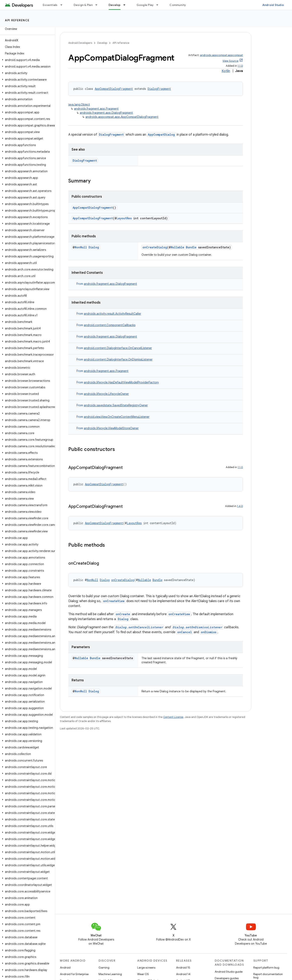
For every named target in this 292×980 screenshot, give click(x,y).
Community (178, 5)
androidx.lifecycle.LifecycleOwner (106, 394)
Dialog (94, 247)
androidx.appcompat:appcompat (221, 55)
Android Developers (80, 43)
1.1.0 (240, 66)
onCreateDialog (155, 247)
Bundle (191, 247)
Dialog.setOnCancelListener (139, 627)
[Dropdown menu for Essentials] (63, 5)
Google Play (145, 5)
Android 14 (183, 974)
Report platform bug (266, 968)
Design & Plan (83, 5)
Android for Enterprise (74, 974)
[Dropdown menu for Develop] (126, 5)
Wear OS (143, 974)
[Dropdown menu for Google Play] (159, 5)
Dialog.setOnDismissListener (197, 627)
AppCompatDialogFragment (114, 89)
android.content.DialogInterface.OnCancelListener (118, 348)
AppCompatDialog (161, 135)
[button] (27, 60)
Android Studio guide (229, 972)
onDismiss (209, 632)
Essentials (50, 5)
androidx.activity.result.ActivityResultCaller (112, 314)
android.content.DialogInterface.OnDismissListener (118, 359)
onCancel (185, 632)
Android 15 (183, 968)
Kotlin (226, 71)
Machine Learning (110, 974)
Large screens (146, 968)
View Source (230, 61)
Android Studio (273, 5)
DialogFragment (159, 89)
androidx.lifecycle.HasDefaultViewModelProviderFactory (121, 382)
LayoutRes (124, 218)
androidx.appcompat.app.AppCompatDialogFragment (122, 117)
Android (65, 968)
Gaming (104, 968)
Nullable (177, 247)
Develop (102, 43)
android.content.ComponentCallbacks (110, 325)
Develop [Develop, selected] (115, 5)
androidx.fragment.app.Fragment (96, 109)
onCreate (123, 614)
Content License (173, 717)
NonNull (81, 247)
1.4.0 (240, 506)
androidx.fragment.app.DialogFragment (106, 113)
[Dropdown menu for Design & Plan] (98, 5)
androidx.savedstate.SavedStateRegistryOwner (116, 405)
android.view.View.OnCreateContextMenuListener (117, 417)
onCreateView (114, 601)
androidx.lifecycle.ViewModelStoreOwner (111, 428)
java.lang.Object (79, 105)
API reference (17, 20)
